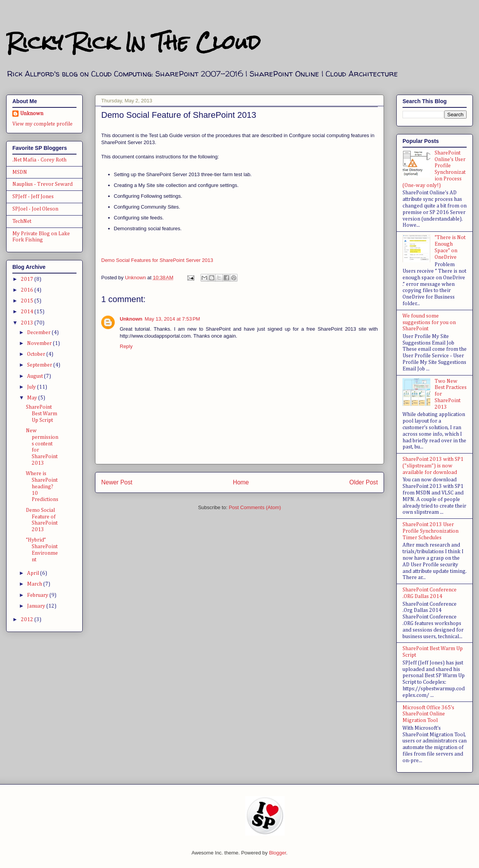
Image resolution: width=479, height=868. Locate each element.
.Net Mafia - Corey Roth (39, 160)
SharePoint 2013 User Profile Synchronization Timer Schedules (431, 531)
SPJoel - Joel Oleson (35, 209)
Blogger (277, 853)
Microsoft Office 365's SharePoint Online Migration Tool (428, 714)
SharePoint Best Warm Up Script (42, 414)
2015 (28, 301)
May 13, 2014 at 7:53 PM (172, 319)
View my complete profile (42, 124)
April (34, 573)
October (37, 354)
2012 (28, 620)
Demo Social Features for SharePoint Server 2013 (157, 260)
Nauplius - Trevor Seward (42, 184)
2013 (28, 323)
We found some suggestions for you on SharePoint (429, 323)
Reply (126, 346)
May (33, 398)
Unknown (131, 319)
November (40, 343)
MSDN (20, 172)
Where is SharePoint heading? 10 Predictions (42, 487)
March (35, 584)
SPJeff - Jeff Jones (33, 197)
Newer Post (117, 482)
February (38, 595)
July (32, 387)
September (40, 365)
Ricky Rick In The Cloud (133, 42)
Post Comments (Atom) (255, 507)
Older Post (363, 482)
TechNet (22, 221)
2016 (28, 290)
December (39, 333)
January (37, 606)
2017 (28, 279)
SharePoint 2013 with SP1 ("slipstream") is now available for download (433, 466)
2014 (28, 312)
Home (241, 482)
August (36, 376)
